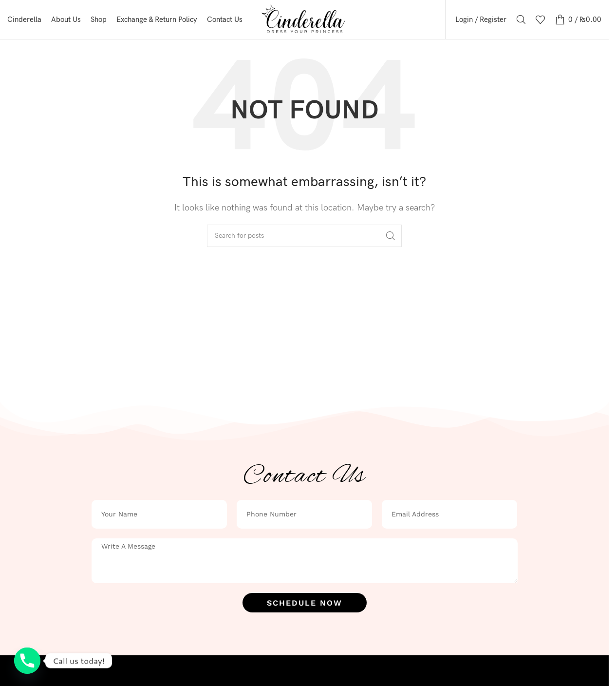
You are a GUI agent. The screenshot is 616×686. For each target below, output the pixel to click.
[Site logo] (305, 19)
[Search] (521, 19)
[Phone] (27, 661)
